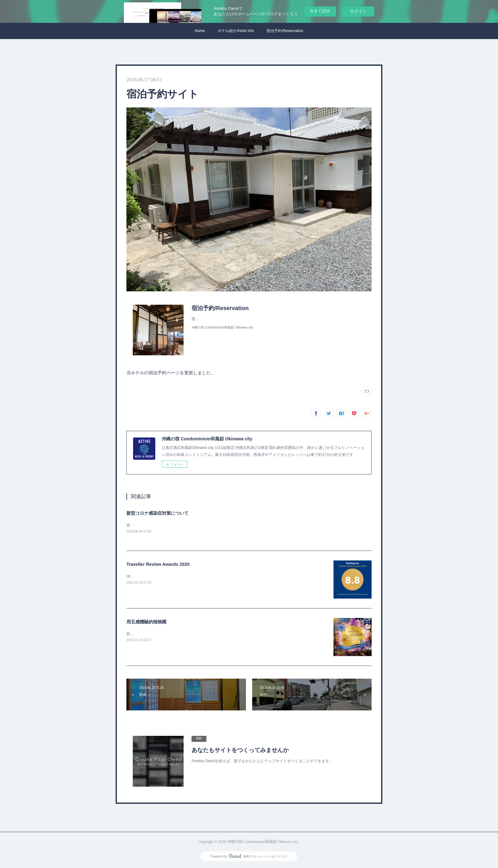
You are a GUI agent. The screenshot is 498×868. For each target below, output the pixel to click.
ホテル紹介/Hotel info (236, 31)
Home (200, 31)
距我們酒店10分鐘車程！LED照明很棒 (159, 634)
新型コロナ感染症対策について (158, 513)
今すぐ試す (320, 11)
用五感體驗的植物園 (146, 622)
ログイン (358, 11)
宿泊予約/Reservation (285, 31)
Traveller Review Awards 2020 (158, 565)
